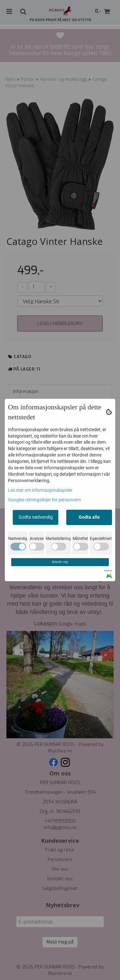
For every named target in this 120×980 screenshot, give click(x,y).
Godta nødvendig (36, 517)
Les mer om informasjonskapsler (40, 490)
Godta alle (89, 517)
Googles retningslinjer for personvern (44, 500)
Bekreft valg (60, 562)
